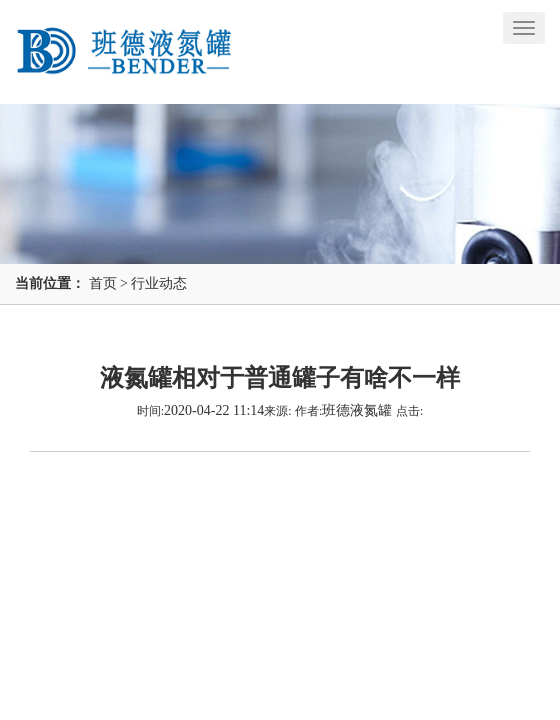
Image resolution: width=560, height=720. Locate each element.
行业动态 (159, 283)
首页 (103, 283)
